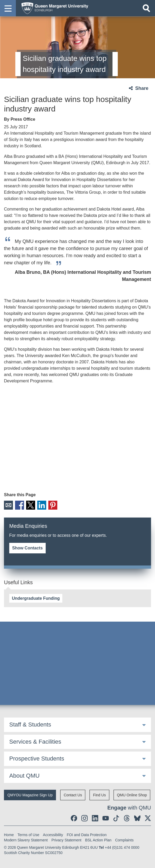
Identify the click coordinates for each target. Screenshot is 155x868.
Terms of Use (28, 835)
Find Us (99, 795)
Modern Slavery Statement (26, 840)
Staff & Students (30, 725)
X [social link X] (31, 505)
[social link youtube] (106, 818)
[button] (8, 8)
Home (9, 835)
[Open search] (146, 8)
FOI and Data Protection (87, 835)
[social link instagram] (84, 818)
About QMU (24, 776)
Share (142, 88)
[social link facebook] (74, 818)
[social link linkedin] (95, 818)
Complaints (124, 840)
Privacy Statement (67, 840)
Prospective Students (37, 759)
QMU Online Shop (132, 795)
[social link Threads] (127, 818)
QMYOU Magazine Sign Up (30, 795)
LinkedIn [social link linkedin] (42, 505)
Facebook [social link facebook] (20, 505)
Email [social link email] (8, 505)
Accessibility (53, 835)
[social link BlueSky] (137, 818)
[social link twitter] (148, 818)
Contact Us (73, 795)
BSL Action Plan (98, 840)
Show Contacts (27, 548)
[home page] (53, 8)
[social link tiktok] (116, 818)
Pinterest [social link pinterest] (53, 505)
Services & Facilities (35, 742)
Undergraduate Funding (36, 598)
